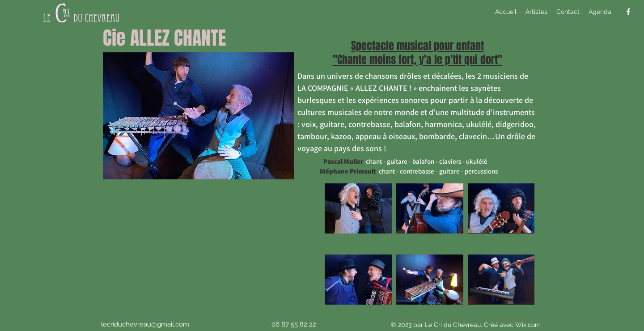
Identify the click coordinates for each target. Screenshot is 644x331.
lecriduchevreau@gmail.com (145, 324)
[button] (536, 12)
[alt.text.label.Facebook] (628, 12)
